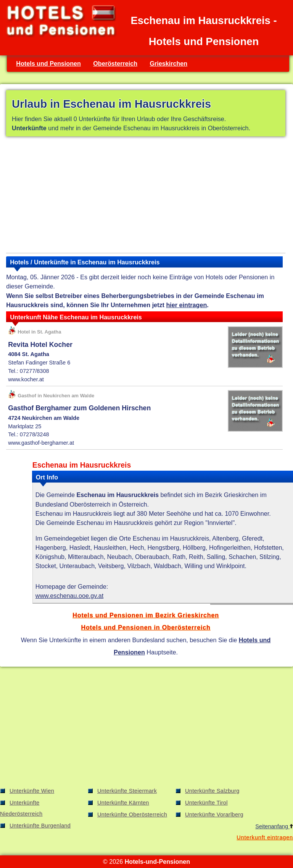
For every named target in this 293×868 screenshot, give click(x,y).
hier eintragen (186, 305)
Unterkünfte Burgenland (40, 826)
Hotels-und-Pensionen (157, 862)
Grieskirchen (168, 63)
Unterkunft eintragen (265, 837)
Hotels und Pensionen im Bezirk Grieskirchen (146, 615)
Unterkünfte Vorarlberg (214, 815)
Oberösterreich (115, 63)
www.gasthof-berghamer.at (41, 443)
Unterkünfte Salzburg (212, 791)
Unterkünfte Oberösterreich (132, 815)
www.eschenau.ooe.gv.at (69, 596)
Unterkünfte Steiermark (127, 791)
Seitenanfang (274, 826)
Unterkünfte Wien (32, 791)
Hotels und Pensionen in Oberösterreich (146, 627)
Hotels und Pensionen (48, 63)
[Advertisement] (146, 196)
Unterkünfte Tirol (206, 803)
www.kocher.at (26, 379)
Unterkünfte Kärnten (123, 803)
